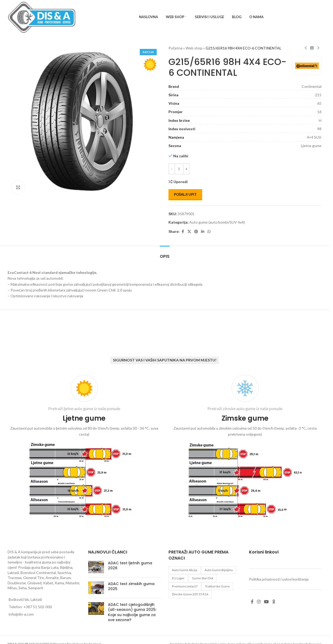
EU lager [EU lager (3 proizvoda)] (178, 578)
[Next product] (318, 48)
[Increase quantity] (186, 169)
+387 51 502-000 (38, 607)
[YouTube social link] (267, 602)
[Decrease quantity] (172, 169)
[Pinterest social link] (196, 232)
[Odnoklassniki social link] (274, 602)
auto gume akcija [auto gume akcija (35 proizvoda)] (185, 570)
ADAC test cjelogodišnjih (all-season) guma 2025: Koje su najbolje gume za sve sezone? (132, 612)
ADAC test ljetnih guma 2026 (130, 566)
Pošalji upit (185, 194)
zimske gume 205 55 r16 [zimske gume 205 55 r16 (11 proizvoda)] (190, 594)
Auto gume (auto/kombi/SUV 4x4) (217, 222)
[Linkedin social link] (203, 232)
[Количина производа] (179, 169)
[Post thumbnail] (96, 567)
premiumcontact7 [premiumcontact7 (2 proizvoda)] (185, 586)
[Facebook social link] (183, 232)
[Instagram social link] (259, 602)
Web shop (194, 48)
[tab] (165, 254)
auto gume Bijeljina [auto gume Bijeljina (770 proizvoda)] (219, 570)
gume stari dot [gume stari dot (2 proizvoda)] (203, 578)
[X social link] (189, 232)
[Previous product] (306, 48)
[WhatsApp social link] (209, 232)
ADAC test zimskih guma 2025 (131, 586)
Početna (175, 48)
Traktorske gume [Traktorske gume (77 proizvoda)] (217, 586)
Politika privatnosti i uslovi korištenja (279, 579)
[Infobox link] (84, 447)
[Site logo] (42, 17)
